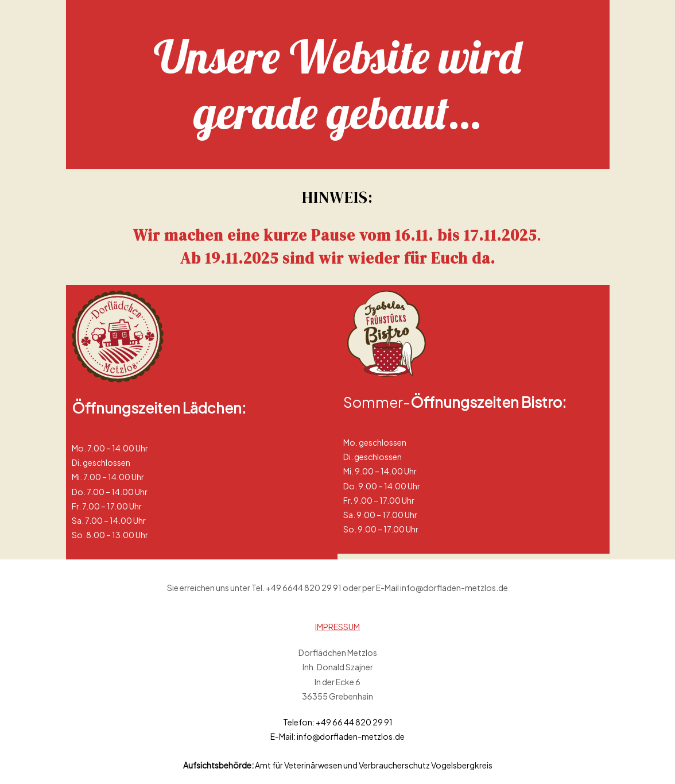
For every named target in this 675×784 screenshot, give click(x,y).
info (304, 736)
